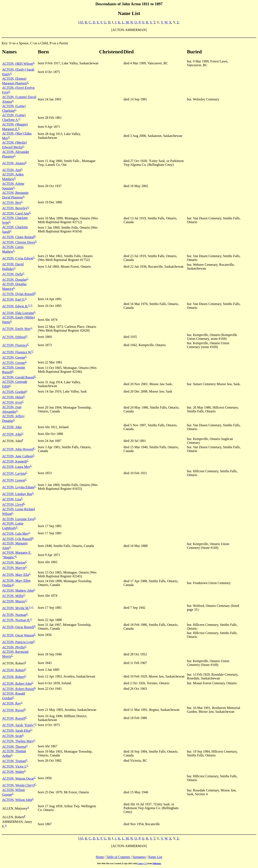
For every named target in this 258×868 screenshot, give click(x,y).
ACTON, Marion (14, 562)
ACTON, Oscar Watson (18, 635)
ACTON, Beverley (15, 208)
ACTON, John (12, 427)
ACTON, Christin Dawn (19, 242)
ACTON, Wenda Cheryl (18, 785)
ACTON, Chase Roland (18, 237)
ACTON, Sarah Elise (16, 731)
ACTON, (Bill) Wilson (18, 64)
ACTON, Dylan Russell (18, 294)
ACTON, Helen (13, 397)
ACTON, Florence (15, 345)
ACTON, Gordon (14, 392)
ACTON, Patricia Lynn (18, 642)
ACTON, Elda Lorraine (18, 313)
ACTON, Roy (12, 703)
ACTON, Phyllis (13, 647)
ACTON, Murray (14, 601)
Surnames (139, 857)
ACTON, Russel (13, 710)
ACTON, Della (12, 274)
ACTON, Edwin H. (15, 306)
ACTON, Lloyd (13, 505)
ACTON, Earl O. (14, 299)
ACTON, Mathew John (18, 591)
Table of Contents (118, 857)
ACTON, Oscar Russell (18, 627)
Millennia (157, 863)
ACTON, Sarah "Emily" (18, 725)
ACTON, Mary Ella (15, 575)
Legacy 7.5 (142, 863)
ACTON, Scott (12, 736)
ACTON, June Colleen (17, 456)
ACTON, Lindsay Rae (17, 494)
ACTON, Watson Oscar (18, 778)
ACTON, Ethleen (14, 337)
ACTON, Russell (14, 719)
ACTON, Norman (14, 615)
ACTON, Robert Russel (18, 689)
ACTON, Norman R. (16, 620)
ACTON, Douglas (14, 280)
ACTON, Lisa (12, 499)
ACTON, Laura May (16, 467)
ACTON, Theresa (14, 747)
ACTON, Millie (13, 596)
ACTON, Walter (13, 772)
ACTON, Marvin (14, 568)
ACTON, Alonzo (14, 163)
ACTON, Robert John (17, 684)
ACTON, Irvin (12, 403)
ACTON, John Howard (18, 449)
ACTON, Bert (12, 203)
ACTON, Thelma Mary (18, 741)
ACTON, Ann (12, 170)
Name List (155, 857)
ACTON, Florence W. (17, 352)
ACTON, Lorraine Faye (18, 519)
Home (100, 857)
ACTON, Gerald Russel (18, 377)
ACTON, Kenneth (14, 461)
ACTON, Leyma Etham (18, 487)
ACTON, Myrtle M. (16, 608)
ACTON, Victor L (14, 766)
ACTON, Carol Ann (16, 213)
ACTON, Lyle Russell (17, 539)
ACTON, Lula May (15, 534)
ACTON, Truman (14, 761)
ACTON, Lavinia (14, 474)
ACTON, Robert (13, 670)
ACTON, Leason (14, 480)
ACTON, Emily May (16, 329)
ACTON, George (14, 357)
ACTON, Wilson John (17, 800)
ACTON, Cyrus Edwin (18, 258)
